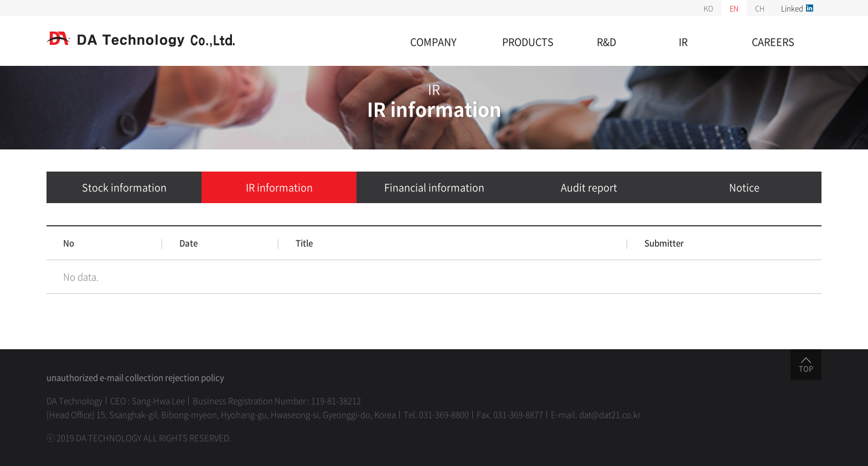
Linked (797, 8)
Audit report (589, 187)
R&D (606, 42)
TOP (806, 366)
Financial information (434, 187)
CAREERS (773, 42)
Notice (744, 187)
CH (760, 8)
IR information (279, 187)
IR (683, 42)
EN (734, 8)
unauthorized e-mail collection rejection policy (135, 377)
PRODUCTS (528, 42)
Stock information (124, 187)
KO (708, 8)
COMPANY (433, 42)
